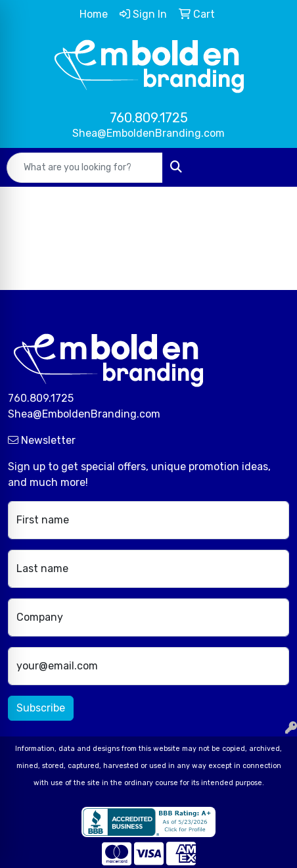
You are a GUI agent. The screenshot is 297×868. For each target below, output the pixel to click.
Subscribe (41, 708)
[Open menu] (271, 168)
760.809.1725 (149, 118)
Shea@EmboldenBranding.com (148, 133)
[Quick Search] (85, 168)
